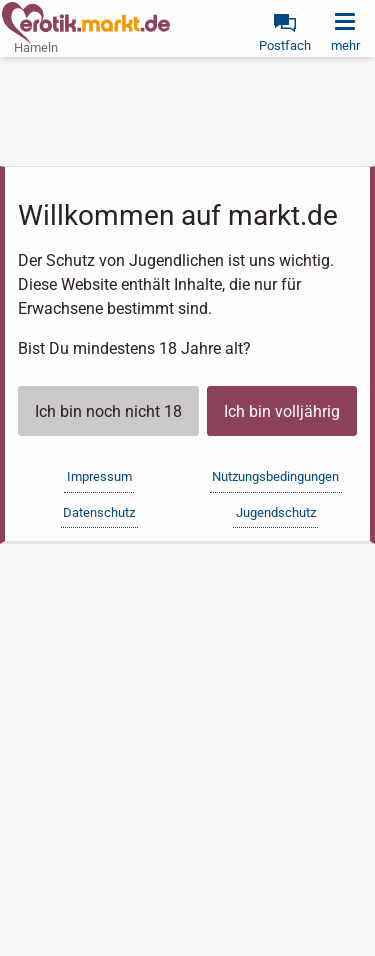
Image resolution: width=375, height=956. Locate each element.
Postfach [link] (285, 45)
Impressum (99, 476)
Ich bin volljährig (282, 411)
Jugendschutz (276, 512)
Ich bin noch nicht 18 (108, 411)
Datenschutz (99, 512)
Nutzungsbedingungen (275, 476)
